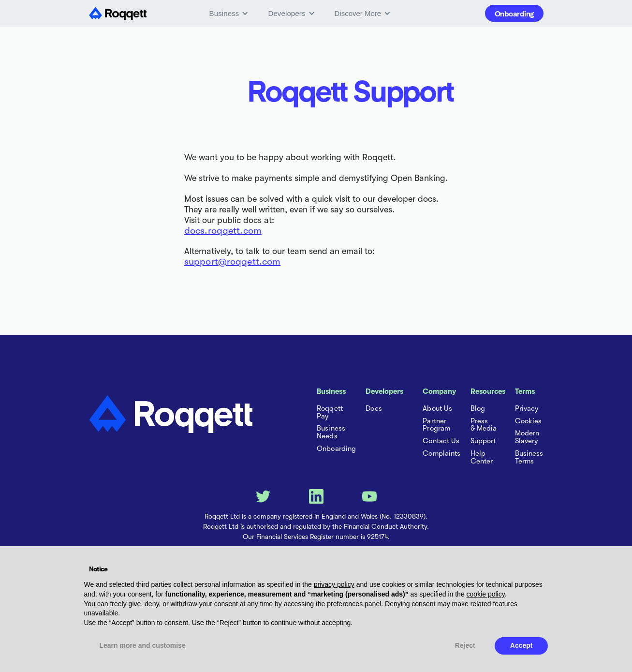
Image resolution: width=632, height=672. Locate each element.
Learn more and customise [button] (143, 645)
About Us (437, 409)
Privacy (527, 409)
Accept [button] (522, 645)
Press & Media (484, 425)
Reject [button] (465, 645)
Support (483, 441)
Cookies (529, 421)
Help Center (482, 458)
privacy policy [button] (334, 584)
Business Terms (529, 458)
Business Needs (331, 433)
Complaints (441, 454)
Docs (374, 409)
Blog (478, 409)
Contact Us (441, 441)
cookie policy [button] (486, 594)
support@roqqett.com (232, 261)
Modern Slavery (527, 437)
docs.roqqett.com (223, 231)
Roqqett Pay (330, 413)
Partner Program (436, 425)
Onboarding (514, 13)
